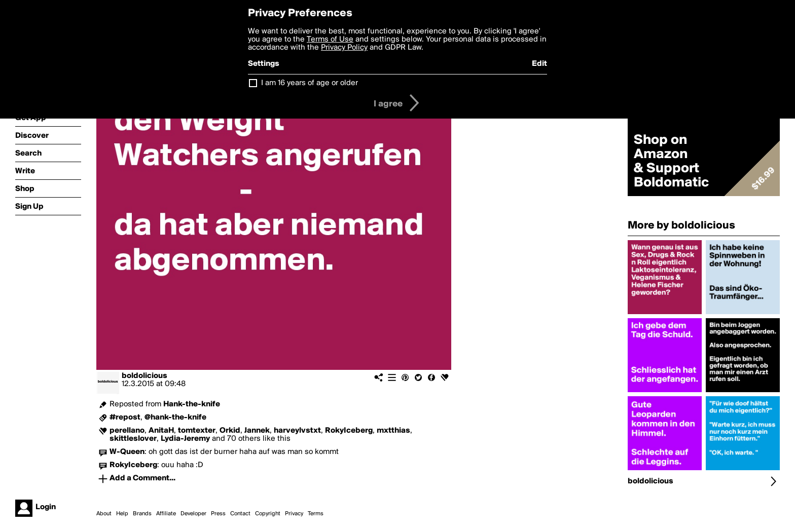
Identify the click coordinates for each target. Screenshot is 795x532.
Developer (193, 514)
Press (218, 514)
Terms (316, 514)
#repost (125, 417)
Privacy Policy (344, 48)
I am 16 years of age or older (310, 83)
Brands (142, 514)
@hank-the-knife (175, 417)
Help (122, 514)
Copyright (268, 514)
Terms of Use (330, 40)
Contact (240, 514)
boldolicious (144, 376)
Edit (539, 64)
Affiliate (166, 514)
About (104, 514)
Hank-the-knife (192, 404)
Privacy (294, 514)
